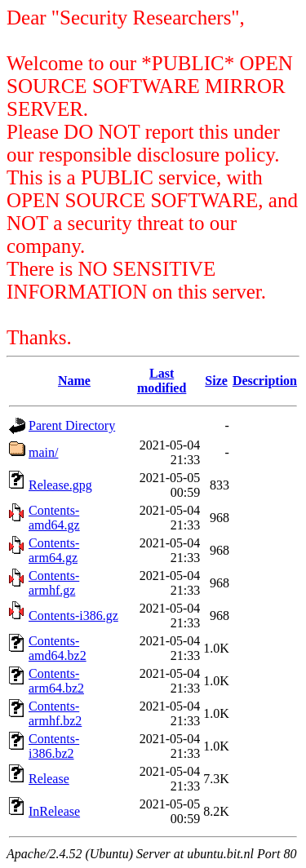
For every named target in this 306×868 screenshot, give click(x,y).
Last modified (162, 381)
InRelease (54, 811)
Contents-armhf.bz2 (55, 713)
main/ (43, 452)
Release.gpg (60, 485)
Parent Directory (72, 425)
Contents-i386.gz (73, 616)
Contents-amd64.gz (54, 518)
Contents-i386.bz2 (54, 746)
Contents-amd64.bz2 (58, 648)
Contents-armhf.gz (54, 583)
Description (265, 381)
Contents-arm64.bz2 (56, 681)
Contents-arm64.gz (54, 550)
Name (74, 381)
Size (216, 381)
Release (49, 779)
